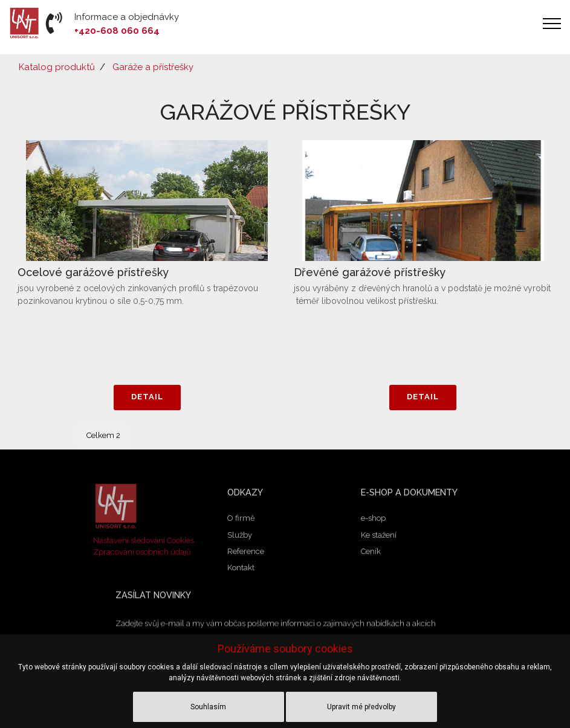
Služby (240, 537)
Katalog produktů (57, 67)
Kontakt (241, 570)
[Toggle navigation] (552, 24)
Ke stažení (379, 537)
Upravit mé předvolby (361, 707)
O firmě (241, 520)
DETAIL (147, 397)
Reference (246, 554)
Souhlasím (208, 707)
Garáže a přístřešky (153, 67)
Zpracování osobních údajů (142, 552)
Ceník (371, 554)
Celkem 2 (103, 435)
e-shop (373, 520)
